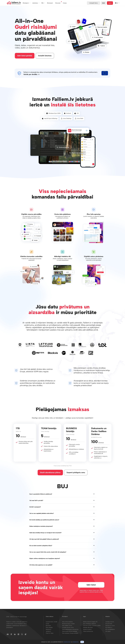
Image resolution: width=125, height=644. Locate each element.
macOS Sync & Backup (50, 119)
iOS (77, 114)
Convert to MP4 (96, 626)
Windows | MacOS (91, 624)
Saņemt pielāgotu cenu (76, 473)
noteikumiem (67, 642)
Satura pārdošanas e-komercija (70, 630)
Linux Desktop (66, 119)
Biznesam (50, 3)
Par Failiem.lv (109, 628)
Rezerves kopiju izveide (68, 624)
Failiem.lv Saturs (87, 630)
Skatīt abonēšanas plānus (50, 473)
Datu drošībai (49, 628)
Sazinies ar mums (110, 626)
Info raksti (108, 632)
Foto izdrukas (66, 634)
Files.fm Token (50, 634)
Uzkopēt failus (93, 3)
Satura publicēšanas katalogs (70, 632)
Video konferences (88, 632)
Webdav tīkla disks (88, 628)
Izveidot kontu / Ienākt (52, 622)
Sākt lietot (91, 585)
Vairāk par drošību (30, 75)
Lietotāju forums (110, 622)
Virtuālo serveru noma (68, 628)
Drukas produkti (74, 634)
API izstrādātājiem (110, 630)
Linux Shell (79, 119)
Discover (58, 3)
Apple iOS (95, 622)
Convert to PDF (87, 626)
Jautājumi (48, 632)
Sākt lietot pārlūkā (25, 56)
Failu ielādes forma (67, 626)
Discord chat (109, 624)
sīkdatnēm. (76, 642)
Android (67, 114)
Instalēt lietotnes (45, 56)
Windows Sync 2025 (53, 114)
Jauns (110, 3)
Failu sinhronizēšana (67, 622)
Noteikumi (49, 630)
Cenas (48, 624)
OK (82, 642)
